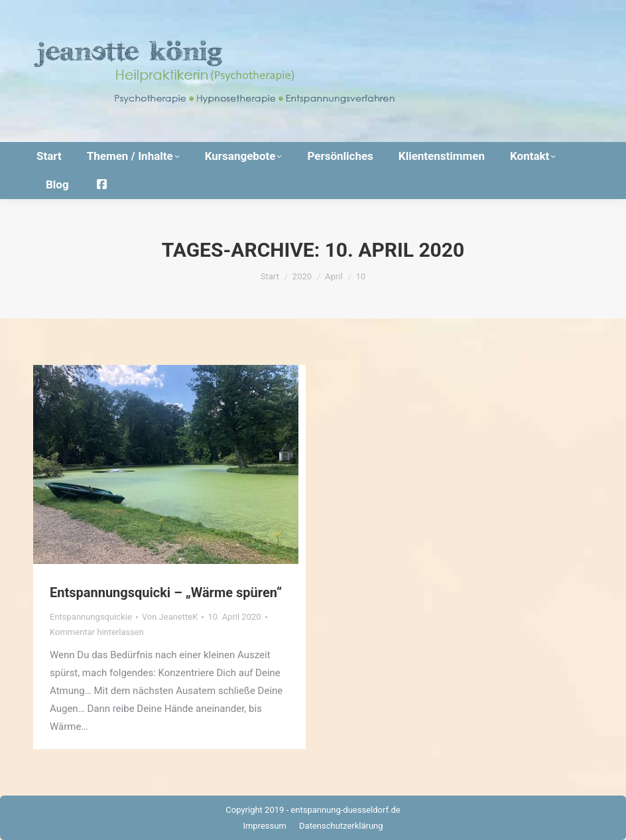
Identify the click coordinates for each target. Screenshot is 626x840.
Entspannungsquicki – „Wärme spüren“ (166, 593)
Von (170, 617)
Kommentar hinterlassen (97, 632)
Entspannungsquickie (91, 617)
